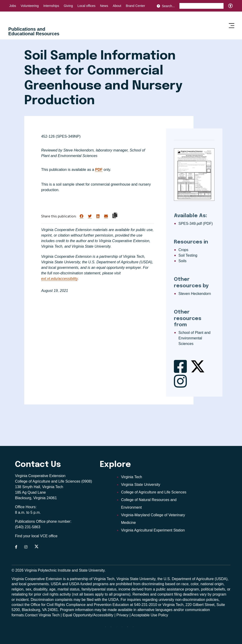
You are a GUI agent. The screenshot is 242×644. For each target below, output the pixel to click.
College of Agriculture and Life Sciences (154, 492)
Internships (51, 6)
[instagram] (124, 629)
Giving (68, 6)
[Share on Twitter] (90, 216)
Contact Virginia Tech (42, 615)
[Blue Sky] (107, 629)
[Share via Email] (106, 216)
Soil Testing (188, 255)
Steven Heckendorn (195, 294)
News (104, 6)
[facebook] (113, 629)
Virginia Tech (132, 477)
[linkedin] (129, 629)
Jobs (13, 6)
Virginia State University (141, 485)
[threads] (118, 629)
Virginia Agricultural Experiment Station (153, 530)
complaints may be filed (74, 600)
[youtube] (135, 629)
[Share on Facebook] (82, 216)
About (117, 6)
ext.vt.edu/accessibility (59, 279)
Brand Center (135, 6)
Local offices (87, 6)
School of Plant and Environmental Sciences (195, 338)
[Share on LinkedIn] (98, 216)
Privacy (122, 615)
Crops (183, 250)
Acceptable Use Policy (150, 615)
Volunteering (30, 6)
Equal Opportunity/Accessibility (88, 615)
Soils (183, 261)
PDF (99, 170)
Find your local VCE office (36, 536)
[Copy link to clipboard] (115, 215)
